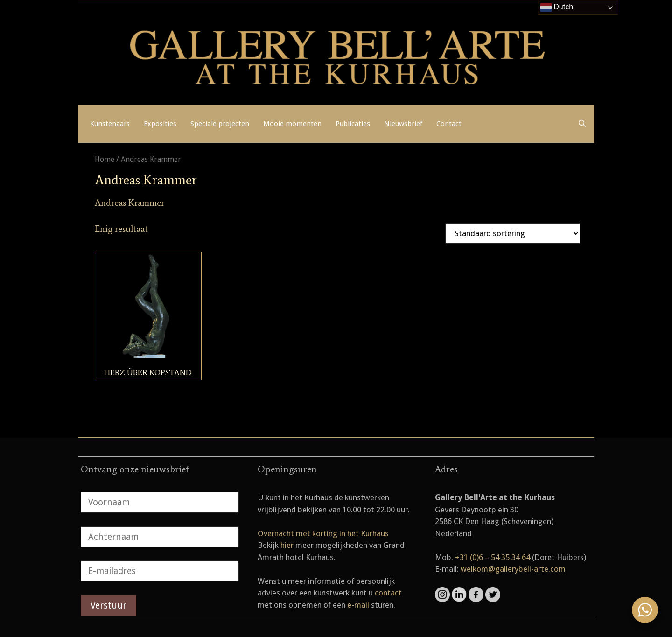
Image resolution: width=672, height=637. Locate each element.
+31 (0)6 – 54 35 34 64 (493, 557)
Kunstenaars (110, 124)
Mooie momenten (292, 124)
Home (105, 159)
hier (287, 545)
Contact (449, 124)
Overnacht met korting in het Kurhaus (323, 533)
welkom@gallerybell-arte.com (513, 569)
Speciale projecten (220, 124)
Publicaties (353, 124)
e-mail (358, 605)
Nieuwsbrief (403, 124)
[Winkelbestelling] (513, 233)
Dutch (557, 7)
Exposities (160, 124)
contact (388, 593)
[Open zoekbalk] (582, 124)
